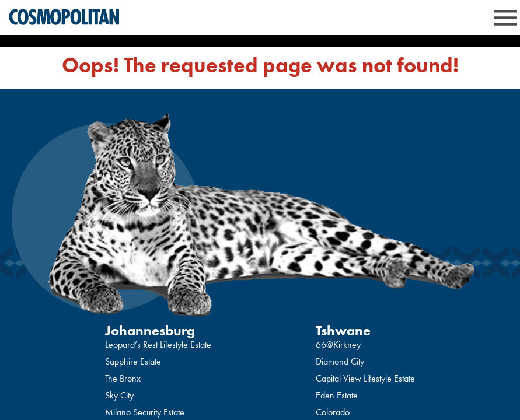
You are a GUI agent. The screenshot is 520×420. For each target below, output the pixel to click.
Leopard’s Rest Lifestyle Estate (158, 344)
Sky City (119, 395)
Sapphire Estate (133, 361)
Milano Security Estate (145, 412)
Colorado (333, 412)
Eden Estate (337, 395)
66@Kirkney (338, 344)
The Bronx (123, 378)
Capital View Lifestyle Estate (365, 378)
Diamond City (340, 361)
